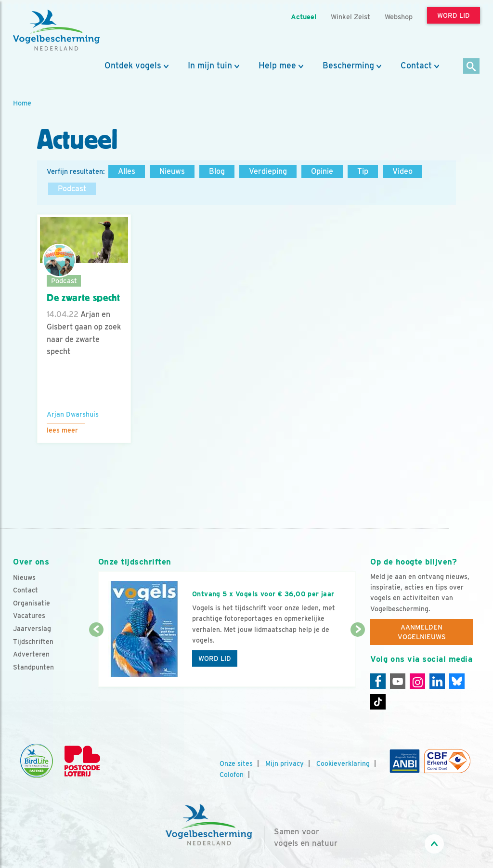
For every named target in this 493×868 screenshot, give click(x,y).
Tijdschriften (33, 642)
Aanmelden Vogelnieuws (422, 632)
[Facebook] (378, 681)
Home (22, 103)
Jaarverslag (32, 629)
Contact (416, 66)
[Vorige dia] (96, 659)
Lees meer (62, 430)
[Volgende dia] (358, 659)
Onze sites (236, 763)
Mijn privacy (285, 763)
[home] (56, 30)
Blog (217, 171)
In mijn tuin (210, 66)
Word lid (215, 658)
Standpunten (33, 667)
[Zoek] (472, 67)
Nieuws (172, 171)
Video (402, 171)
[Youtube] (398, 681)
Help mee (277, 66)
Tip (363, 171)
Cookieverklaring (343, 763)
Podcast (72, 189)
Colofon (232, 775)
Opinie (322, 171)
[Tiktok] (378, 702)
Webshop (399, 17)
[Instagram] (417, 681)
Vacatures (29, 616)
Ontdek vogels (133, 66)
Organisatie (32, 603)
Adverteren (31, 654)
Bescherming (348, 66)
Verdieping (268, 171)
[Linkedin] (437, 681)
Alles (127, 171)
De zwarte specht (84, 298)
